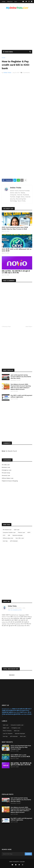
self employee (14, 541)
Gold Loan (17, 731)
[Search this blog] (13, 854)
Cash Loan (17, 530)
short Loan (23, 736)
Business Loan (6, 467)
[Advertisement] (17, 30)
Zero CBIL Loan (20, 538)
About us (10, 2)
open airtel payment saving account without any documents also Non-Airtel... (21, 377)
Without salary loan (8, 478)
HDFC (29, 532)
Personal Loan (6, 475)
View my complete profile (15, 610)
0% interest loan (7, 530)
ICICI (4, 535)
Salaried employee (17, 535)
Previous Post (7, 327)
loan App (5, 541)
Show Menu (9, 52)
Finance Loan (21, 532)
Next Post (28, 327)
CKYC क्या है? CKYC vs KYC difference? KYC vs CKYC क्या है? (17, 250)
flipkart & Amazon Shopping (10, 481)
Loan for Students (8, 734)
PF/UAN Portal (6, 473)
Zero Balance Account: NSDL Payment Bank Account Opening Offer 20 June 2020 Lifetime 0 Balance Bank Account (21, 387)
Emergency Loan (7, 470)
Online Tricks (16, 188)
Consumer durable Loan (9, 532)
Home (4, 2)
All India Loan (6, 465)
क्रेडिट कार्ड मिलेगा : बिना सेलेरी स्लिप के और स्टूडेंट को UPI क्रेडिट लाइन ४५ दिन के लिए (16, 272)
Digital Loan (6, 728)
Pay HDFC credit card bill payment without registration (21, 396)
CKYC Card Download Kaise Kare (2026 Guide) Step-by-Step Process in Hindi (15, 228)
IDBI (9, 535)
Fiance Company (7, 731)
